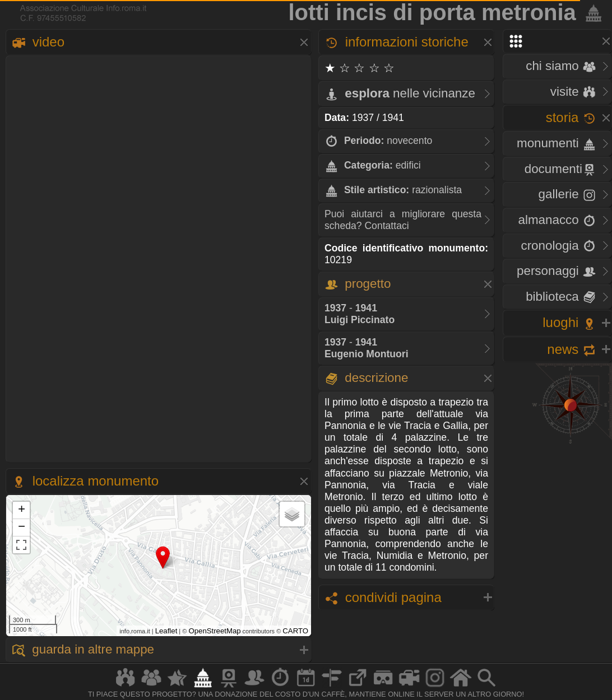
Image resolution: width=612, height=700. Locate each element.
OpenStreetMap (214, 631)
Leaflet (166, 631)
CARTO (295, 631)
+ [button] (22, 510)
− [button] (22, 528)
